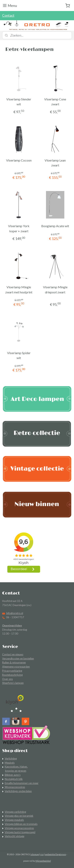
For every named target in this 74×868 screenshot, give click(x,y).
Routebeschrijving (12, 675)
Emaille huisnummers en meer (22, 783)
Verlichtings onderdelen (18, 791)
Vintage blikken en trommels (21, 824)
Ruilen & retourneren (14, 662)
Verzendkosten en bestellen (18, 659)
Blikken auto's (13, 775)
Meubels (10, 763)
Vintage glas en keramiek (19, 816)
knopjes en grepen (16, 771)
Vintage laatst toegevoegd (20, 832)
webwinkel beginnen (56, 854)
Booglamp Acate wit (55, 226)
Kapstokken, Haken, (16, 767)
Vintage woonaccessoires (19, 828)
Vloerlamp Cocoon (19, 160)
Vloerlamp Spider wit (19, 355)
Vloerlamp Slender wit (19, 102)
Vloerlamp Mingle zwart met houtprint (19, 290)
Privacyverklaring (12, 671)
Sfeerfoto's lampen (13, 683)
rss (42, 854)
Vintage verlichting (15, 812)
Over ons (7, 679)
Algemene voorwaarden (16, 667)
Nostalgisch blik (14, 779)
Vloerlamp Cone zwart (55, 102)
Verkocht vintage (15, 836)
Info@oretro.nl (15, 613)
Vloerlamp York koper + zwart (19, 228)
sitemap (35, 854)
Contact (8, 15)
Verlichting (11, 759)
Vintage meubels (14, 820)
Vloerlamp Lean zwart (55, 163)
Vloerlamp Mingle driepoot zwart (55, 290)
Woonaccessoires (15, 787)
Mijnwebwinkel (43, 861)
